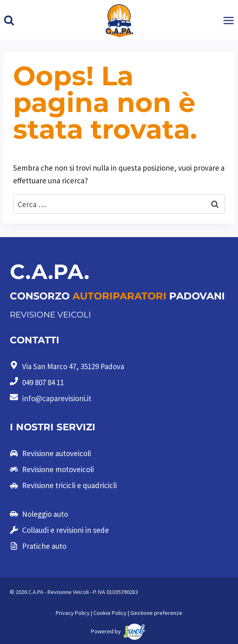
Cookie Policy (110, 613)
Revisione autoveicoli (57, 453)
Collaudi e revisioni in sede (66, 530)
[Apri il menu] (228, 21)
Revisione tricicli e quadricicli (69, 485)
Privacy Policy (73, 613)
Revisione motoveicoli (58, 469)
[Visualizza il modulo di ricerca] (9, 21)
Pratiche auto (44, 546)
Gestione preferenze (156, 613)
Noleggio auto (45, 514)
